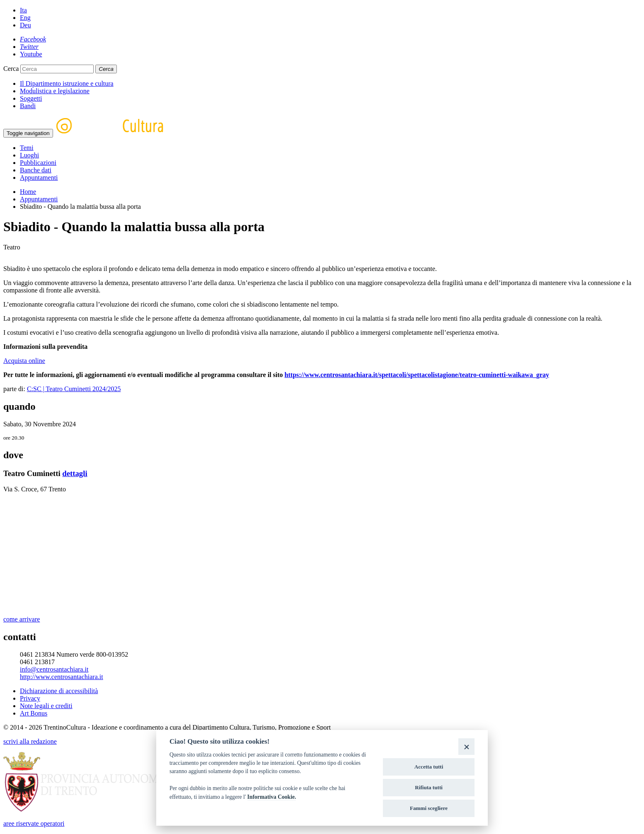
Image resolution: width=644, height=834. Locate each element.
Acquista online (24, 361)
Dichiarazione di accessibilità (59, 691)
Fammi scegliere (429, 808)
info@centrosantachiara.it (54, 669)
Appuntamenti (39, 178)
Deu (25, 25)
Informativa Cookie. (272, 797)
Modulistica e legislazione (55, 91)
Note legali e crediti (46, 706)
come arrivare (22, 619)
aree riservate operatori (34, 823)
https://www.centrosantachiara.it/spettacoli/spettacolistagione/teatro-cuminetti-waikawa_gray (417, 375)
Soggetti (31, 98)
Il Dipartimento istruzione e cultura (67, 83)
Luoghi (29, 155)
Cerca (11, 69)
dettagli (75, 473)
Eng (25, 18)
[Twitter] (29, 47)
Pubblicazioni (38, 163)
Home (28, 192)
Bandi (28, 106)
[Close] (466, 746)
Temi (27, 148)
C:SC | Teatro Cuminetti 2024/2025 (74, 389)
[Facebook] (33, 39)
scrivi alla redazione (30, 741)
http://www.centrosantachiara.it (62, 677)
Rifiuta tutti (429, 787)
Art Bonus (34, 713)
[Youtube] (31, 54)
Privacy (30, 698)
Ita (23, 10)
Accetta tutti (429, 767)
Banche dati (36, 170)
